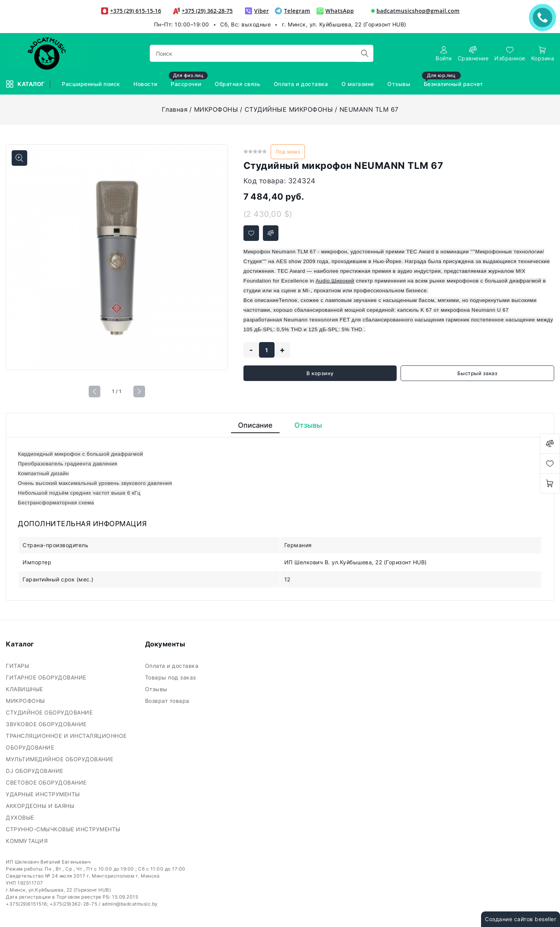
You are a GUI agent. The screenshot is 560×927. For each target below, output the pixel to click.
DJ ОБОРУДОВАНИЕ (35, 771)
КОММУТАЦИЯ (28, 841)
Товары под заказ (171, 677)
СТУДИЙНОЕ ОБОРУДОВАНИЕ (50, 712)
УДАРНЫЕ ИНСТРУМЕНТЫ (44, 794)
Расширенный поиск (92, 84)
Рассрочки (188, 80)
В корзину (320, 373)
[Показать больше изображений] (19, 158)
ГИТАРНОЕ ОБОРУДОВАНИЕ (47, 677)
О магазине (359, 84)
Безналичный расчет (454, 80)
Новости (146, 84)
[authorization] (444, 54)
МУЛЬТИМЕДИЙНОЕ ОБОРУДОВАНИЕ (60, 759)
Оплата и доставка (302, 84)
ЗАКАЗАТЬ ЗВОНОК (544, 17)
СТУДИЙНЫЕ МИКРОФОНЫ (289, 109)
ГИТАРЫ (18, 666)
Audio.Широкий (335, 281)
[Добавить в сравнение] (271, 233)
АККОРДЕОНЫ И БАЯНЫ (41, 806)
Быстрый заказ (478, 373)
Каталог (26, 84)
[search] (365, 53)
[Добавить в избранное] (251, 233)
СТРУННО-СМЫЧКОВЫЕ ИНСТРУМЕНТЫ (64, 829)
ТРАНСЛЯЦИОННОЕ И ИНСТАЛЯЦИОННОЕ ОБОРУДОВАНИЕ (66, 742)
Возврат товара (168, 701)
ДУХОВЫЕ (21, 817)
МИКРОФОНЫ (216, 109)
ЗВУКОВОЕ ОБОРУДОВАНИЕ (47, 724)
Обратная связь (238, 84)
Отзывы (400, 84)
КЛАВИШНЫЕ (25, 689)
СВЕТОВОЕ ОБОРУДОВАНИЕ (47, 782)
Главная (175, 109)
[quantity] (267, 350)
